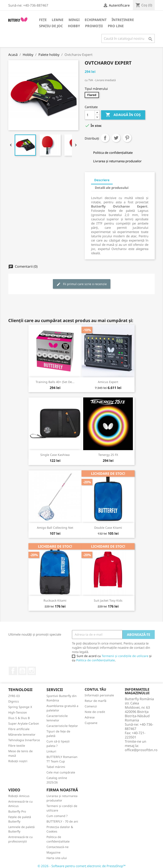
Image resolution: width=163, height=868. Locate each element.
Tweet (116, 138)
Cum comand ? (57, 816)
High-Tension (18, 712)
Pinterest (127, 138)
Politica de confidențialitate (96, 660)
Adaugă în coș (123, 115)
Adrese (90, 717)
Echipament (96, 20)
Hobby (74, 26)
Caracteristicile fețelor (62, 726)
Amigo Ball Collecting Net (55, 528)
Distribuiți (105, 138)
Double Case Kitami (108, 528)
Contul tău (95, 689)
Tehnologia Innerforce (24, 740)
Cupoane (91, 723)
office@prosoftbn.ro (141, 750)
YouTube (22, 671)
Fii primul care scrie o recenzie (82, 284)
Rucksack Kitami (55, 600)
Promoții (94, 26)
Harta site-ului (57, 858)
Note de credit (95, 712)
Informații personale (99, 695)
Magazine (53, 852)
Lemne (58, 20)
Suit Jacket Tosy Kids (108, 600)
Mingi (74, 20)
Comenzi (91, 706)
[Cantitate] (90, 115)
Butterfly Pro (17, 811)
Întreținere (123, 20)
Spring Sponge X (20, 707)
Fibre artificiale (19, 729)
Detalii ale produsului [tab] (112, 188)
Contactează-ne (58, 847)
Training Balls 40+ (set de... (55, 382)
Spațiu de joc (51, 26)
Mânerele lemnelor (22, 734)
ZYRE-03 (14, 696)
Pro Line (116, 26)
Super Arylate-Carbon (24, 723)
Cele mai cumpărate (61, 772)
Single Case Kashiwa (55, 455)
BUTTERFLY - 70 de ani (62, 821)
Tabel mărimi (56, 767)
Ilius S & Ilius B (19, 718)
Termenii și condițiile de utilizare (125, 656)
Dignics (14, 701)
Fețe (43, 20)
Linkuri (51, 751)
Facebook (13, 671)
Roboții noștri (18, 761)
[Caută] (128, 38)
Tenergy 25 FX (108, 455)
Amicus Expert (108, 382)
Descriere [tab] (102, 180)
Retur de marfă (96, 701)
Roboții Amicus (19, 796)
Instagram (32, 671)
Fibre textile (17, 746)
